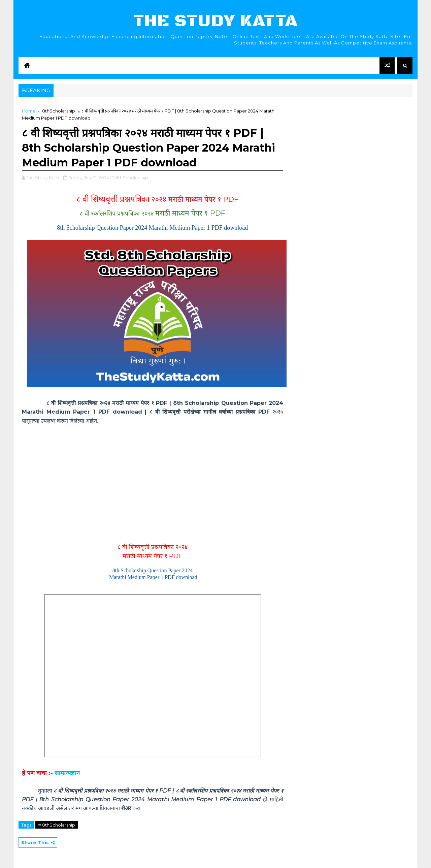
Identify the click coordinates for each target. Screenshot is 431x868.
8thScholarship (59, 111)
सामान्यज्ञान (67, 773)
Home (29, 111)
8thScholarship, (132, 178)
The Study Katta (216, 21)
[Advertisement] (153, 481)
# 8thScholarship (57, 825)
